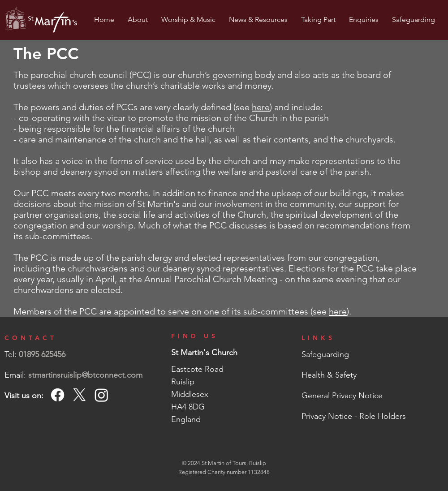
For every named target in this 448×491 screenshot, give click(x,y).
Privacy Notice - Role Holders (354, 416)
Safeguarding (325, 354)
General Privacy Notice (342, 396)
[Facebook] (58, 395)
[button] (138, 20)
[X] (80, 395)
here (261, 107)
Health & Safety (329, 375)
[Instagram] (101, 395)
